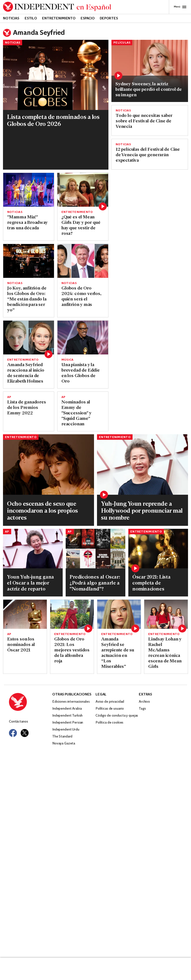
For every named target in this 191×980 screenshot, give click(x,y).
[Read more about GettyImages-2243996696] (150, 65)
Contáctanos (18, 722)
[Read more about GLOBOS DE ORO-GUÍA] (83, 261)
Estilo (31, 19)
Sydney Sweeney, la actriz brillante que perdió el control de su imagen (149, 90)
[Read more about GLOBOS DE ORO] (83, 338)
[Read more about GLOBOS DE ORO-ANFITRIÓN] (29, 261)
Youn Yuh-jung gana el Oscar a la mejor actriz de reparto (30, 583)
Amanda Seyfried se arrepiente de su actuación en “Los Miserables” (118, 653)
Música (67, 360)
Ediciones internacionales (71, 702)
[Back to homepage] (57, 7)
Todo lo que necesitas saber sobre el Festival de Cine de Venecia (144, 121)
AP (9, 397)
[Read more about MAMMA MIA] (29, 190)
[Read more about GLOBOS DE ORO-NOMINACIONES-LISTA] (56, 75)
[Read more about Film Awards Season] (25, 614)
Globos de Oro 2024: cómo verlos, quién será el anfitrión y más (81, 297)
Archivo (144, 702)
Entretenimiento (59, 19)
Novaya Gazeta (64, 744)
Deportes (109, 19)
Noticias (11, 19)
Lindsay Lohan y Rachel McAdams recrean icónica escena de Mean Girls (165, 653)
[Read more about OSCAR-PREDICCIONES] (95, 549)
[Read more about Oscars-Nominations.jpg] (158, 549)
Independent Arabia (67, 709)
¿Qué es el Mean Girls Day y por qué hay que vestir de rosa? (81, 225)
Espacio (88, 19)
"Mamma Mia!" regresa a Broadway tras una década (27, 223)
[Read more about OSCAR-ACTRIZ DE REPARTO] (33, 549)
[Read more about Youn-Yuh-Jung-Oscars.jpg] (143, 465)
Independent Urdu (66, 730)
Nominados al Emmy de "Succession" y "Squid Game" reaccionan (76, 413)
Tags (142, 709)
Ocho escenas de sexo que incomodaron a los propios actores (42, 511)
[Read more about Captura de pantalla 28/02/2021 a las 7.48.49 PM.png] (72, 614)
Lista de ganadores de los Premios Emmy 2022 (27, 408)
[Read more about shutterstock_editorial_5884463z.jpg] (166, 614)
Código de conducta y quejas (117, 716)
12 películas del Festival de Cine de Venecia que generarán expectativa (148, 155)
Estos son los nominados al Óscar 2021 (21, 645)
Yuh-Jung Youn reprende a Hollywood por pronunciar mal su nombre (142, 511)
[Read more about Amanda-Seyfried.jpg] (119, 614)
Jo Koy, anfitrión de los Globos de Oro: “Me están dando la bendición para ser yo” (27, 299)
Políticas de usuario (110, 709)
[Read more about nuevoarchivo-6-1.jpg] (48, 465)
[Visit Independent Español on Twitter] (25, 733)
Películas (122, 43)
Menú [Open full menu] (180, 7)
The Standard (62, 737)
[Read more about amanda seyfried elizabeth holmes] (29, 338)
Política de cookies (109, 723)
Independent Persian (68, 723)
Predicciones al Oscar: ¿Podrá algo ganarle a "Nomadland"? (95, 583)
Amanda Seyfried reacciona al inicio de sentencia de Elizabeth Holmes (26, 373)
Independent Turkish (67, 716)
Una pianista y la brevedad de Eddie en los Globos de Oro (81, 373)
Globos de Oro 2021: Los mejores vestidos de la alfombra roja (72, 650)
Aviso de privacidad (110, 702)
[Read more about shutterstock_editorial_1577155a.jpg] (83, 190)
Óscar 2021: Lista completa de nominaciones (151, 583)
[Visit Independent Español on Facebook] (13, 733)
